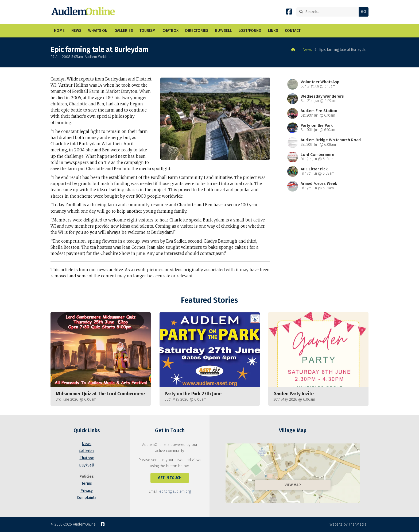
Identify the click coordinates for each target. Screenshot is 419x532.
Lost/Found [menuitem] (250, 31)
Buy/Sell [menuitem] (223, 31)
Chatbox (87, 458)
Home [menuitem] (59, 31)
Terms (87, 483)
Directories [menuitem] (197, 31)
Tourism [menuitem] (148, 31)
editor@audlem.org (175, 491)
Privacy (87, 491)
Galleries (87, 451)
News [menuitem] (76, 31)
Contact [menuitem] (293, 31)
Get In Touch (170, 478)
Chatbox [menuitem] (170, 31)
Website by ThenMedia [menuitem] (348, 524)
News (307, 50)
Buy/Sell (87, 465)
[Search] (329, 12)
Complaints (87, 498)
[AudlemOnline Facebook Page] (289, 13)
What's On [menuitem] (98, 31)
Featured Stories (209, 300)
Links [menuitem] (273, 31)
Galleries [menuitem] (124, 31)
